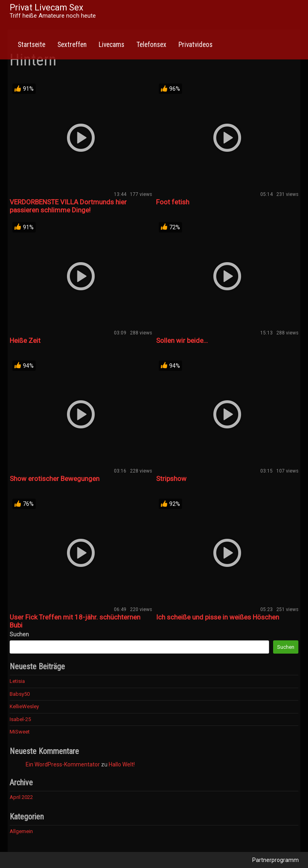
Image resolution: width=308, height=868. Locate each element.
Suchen (19, 634)
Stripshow (171, 479)
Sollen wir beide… (182, 340)
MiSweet (20, 732)
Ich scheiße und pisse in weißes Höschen (218, 617)
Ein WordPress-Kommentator (63, 764)
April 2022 (21, 797)
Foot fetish (173, 202)
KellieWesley (24, 706)
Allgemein (21, 831)
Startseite (31, 45)
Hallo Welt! (122, 764)
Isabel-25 (20, 719)
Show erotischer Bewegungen (55, 479)
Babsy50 (20, 694)
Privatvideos (196, 45)
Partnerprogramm (276, 860)
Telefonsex (151, 45)
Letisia (17, 681)
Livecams (111, 45)
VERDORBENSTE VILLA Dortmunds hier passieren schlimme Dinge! (68, 206)
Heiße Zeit (25, 340)
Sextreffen (72, 45)
